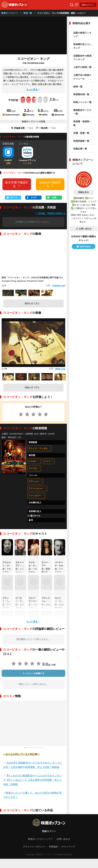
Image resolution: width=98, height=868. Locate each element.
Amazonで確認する (50, 184)
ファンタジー (36, 496)
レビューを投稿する (33, 673)
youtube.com (59, 285)
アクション (35, 481)
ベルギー (34, 461)
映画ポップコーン (10, 13)
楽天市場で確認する (17, 184)
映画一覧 (28, 13)
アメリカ (34, 468)
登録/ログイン (88, 5)
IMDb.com (60, 369)
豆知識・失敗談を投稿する (50, 213)
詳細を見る (84, 192)
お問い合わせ (84, 229)
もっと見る (33, 90)
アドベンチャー (37, 488)
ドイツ (49, 461)
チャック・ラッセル (40, 448)
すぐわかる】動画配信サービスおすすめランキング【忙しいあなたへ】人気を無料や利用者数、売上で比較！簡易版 (32, 780)
